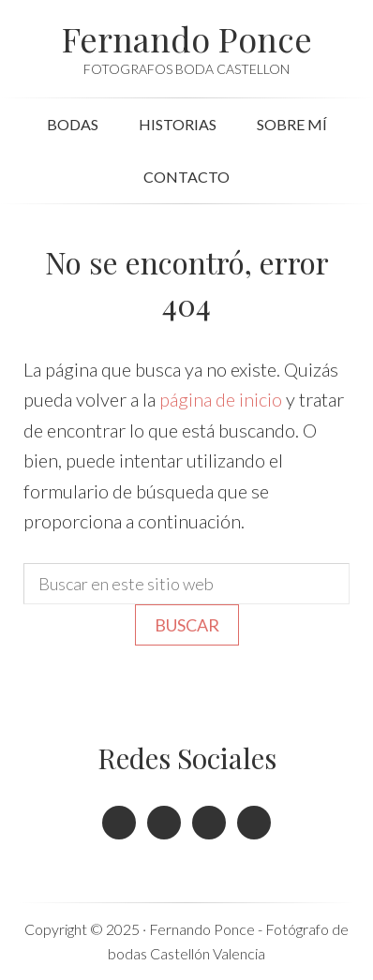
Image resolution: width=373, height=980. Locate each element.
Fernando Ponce (187, 38)
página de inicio (221, 399)
